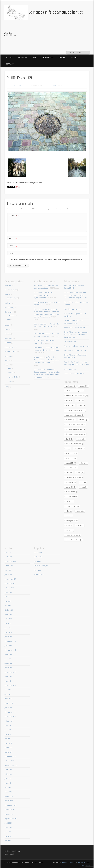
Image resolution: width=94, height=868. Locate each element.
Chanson (10, 373)
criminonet (11, 315)
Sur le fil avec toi (70, 342)
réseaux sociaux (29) (73, 506)
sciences (8, 356)
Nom (13, 238)
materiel (8, 329)
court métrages (12, 298)
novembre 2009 (10, 810)
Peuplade (38, 570)
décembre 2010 (10, 756)
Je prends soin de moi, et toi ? (74, 373)
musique (8, 334)
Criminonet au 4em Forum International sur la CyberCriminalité (44, 295)
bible (9, 368)
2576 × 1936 (53, 86)
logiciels (7, 325)
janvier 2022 (9, 575)
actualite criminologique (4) (75, 391)
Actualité (23, 58)
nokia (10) (81, 473)
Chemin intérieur (11, 290)
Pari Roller (38, 561)
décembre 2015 (10, 650)
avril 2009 (8, 841)
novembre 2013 (10, 672)
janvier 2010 (9, 801)
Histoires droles (13, 377)
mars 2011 (8, 743)
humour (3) (81, 439)
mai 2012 (8, 690)
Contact (10, 64)
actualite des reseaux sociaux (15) (77, 396)
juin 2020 (8, 597)
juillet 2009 (8, 827)
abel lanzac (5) (71, 386)
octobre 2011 (9, 721)
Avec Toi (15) (70, 405)
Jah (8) (68, 449)
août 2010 (8, 770)
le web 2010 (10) (71, 453)
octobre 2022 (9, 566)
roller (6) (69, 511)
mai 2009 (8, 836)
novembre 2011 (10, 716)
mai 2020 (8, 601)
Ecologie (8, 303)
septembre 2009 (10, 819)
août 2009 (8, 823)
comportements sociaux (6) (75, 415)
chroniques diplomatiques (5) (75, 410)
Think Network (39, 575)
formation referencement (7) (75, 429)
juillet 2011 (8, 725)
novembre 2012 (10, 685)
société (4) (69, 516)
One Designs (82, 862)
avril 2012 (8, 694)
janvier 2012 (9, 708)
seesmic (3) (80, 511)
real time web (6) (72, 497)
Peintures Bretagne (41, 566)
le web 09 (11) (80, 449)
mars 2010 (8, 792)
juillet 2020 (8, 592)
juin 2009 (8, 832)
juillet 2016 (8, 646)
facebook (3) (84, 420)
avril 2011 (8, 739)
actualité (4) (84, 386)
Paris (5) (83, 482)
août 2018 (8, 614)
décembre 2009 (10, 805)
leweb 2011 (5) (71, 463)
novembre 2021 (10, 579)
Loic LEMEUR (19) (72, 468)
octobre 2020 (9, 588)
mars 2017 (8, 632)
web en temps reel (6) (73, 535)
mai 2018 (8, 623)
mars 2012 (8, 699)
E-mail (13, 246)
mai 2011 (8, 734)
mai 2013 (8, 681)
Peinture (8, 343)
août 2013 (8, 677)
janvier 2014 (9, 668)
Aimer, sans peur (70, 369)
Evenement (9, 308)
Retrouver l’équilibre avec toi (74, 328)
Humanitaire (48, 58)
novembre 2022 (10, 561)
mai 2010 (8, 783)
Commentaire (13, 215)
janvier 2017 (9, 637)
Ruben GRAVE (17, 86)
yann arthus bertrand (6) (74, 540)
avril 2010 (8, 787)
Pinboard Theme (68, 862)
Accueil (9, 58)
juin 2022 (8, 570)
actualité (8, 285)
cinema (7, 294)
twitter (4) (69, 525)
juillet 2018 (8, 619)
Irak (8, 320)
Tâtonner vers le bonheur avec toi (76, 346)
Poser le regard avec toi (72, 309)
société (7, 360)
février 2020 (9, 610)
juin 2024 (8, 552)
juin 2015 (8, 659)
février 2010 (9, 796)
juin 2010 (8, 779)
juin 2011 (8, 730)
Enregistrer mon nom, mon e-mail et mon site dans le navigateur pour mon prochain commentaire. (46, 260)
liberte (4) (84, 463)
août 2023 (8, 557)
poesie (9, 381)
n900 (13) (69, 473)
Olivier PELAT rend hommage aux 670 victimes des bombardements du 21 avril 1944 (76, 335)
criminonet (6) (70, 420)
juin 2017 (8, 628)
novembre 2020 (10, 583)
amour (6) (69, 401)
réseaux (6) (70, 501)
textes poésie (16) (72, 521)
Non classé (9, 338)
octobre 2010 (9, 761)
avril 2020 (8, 606)
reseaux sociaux (10, 352)
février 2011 (9, 748)
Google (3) (69, 439)
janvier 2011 (9, 752)
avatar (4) (80, 401)
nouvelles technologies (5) (74, 477)
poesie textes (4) (71, 492)
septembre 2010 (10, 765)
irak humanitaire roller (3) (74, 444)
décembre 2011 (10, 712)
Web (35, 58)
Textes (62, 58)
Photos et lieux (10, 347)
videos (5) (81, 525)
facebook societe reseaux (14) (75, 425)
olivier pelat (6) (71, 482)
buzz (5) (82, 405)
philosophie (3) (71, 487)
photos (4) (84, 487)
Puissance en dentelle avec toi (75, 350)
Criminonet (38, 552)
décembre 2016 (10, 641)
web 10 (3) (69, 530)
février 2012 (9, 703)
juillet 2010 (8, 774)
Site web (12, 253)
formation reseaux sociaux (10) (76, 434)
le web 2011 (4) (71, 458)
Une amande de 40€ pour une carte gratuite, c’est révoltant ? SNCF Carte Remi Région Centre (75, 295)
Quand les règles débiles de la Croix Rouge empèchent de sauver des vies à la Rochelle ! (47, 360)
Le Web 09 (38, 557)
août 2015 (8, 654)
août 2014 (8, 663)
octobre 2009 (9, 814)
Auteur (74, 58)
